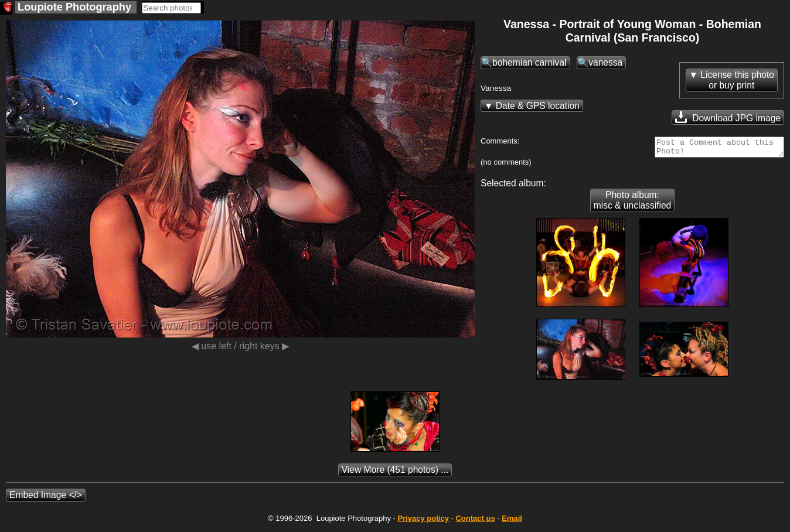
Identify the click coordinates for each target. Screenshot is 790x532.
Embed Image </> (46, 498)
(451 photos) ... (395, 473)
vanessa (605, 62)
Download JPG (728, 117)
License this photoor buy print (737, 80)
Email (512, 522)
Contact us (475, 522)
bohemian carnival (529, 62)
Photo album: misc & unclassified (633, 204)
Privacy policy (423, 522)
